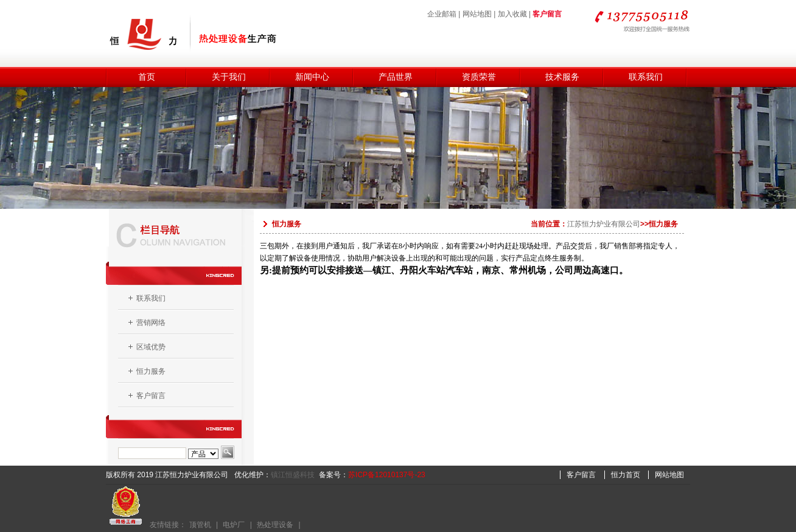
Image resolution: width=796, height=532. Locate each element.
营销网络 (151, 323)
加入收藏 (512, 14)
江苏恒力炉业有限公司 (604, 224)
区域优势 (151, 347)
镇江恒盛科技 (293, 475)
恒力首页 (626, 475)
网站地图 (477, 14)
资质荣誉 (479, 77)
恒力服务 (151, 371)
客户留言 (547, 14)
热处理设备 (275, 525)
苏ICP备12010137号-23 (387, 475)
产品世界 (396, 77)
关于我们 (229, 77)
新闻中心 (312, 77)
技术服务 (562, 77)
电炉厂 (234, 525)
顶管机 (200, 525)
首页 (147, 77)
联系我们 (646, 77)
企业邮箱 (442, 14)
